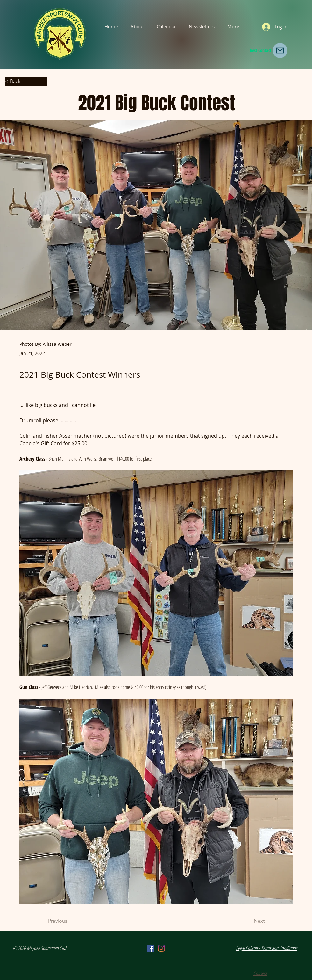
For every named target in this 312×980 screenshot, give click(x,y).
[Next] (249, 921)
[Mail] (280, 51)
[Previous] (69, 921)
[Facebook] (151, 948)
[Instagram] (161, 948)
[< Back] (26, 81)
